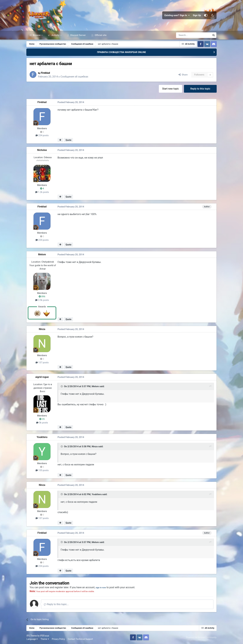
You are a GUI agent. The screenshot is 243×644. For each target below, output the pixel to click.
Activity (55, 35)
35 (42, 419)
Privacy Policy (59, 639)
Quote (69, 140)
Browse (37, 35)
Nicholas (42, 150)
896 (42, 297)
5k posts (42, 423)
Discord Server (78, 35)
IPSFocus (45, 636)
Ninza (42, 329)
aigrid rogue (42, 377)
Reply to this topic (200, 89)
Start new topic (170, 89)
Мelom (42, 255)
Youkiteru (42, 437)
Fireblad (46, 73)
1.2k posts (42, 192)
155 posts (42, 471)
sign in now (102, 588)
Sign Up (197, 15)
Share (183, 75)
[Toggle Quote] (62, 387)
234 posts (42, 136)
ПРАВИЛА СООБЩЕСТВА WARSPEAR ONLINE (122, 52)
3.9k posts (42, 300)
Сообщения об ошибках (75, 77)
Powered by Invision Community (201, 637)
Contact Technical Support (80, 639)
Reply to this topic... (57, 604)
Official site (100, 35)
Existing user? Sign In (177, 15)
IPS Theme (32, 636)
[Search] (185, 35)
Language (32, 639)
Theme (45, 639)
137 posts (42, 363)
